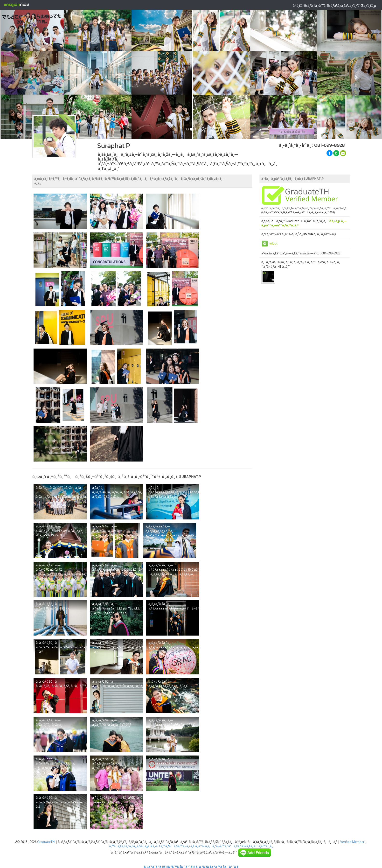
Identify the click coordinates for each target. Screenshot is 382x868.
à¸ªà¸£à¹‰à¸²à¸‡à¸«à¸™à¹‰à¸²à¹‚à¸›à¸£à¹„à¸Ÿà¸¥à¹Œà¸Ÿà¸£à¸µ (334, 6)
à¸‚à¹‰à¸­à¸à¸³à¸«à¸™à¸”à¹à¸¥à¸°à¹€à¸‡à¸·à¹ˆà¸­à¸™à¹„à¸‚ (234, 846)
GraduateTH (46, 842)
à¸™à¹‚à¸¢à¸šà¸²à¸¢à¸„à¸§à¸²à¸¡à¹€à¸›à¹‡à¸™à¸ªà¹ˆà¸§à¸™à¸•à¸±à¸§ (152, 846)
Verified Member (352, 842)
